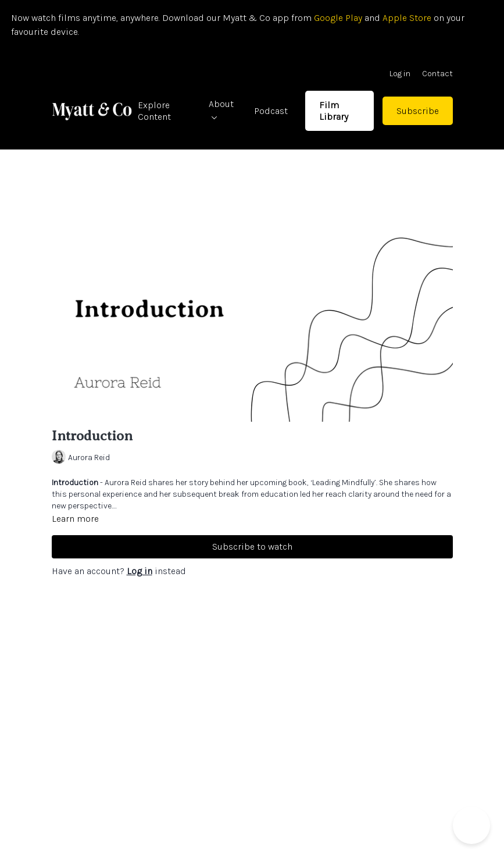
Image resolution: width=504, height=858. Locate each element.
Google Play (337, 18)
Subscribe (418, 111)
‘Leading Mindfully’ (343, 483)
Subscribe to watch (252, 547)
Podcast (271, 111)
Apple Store (407, 18)
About (221, 109)
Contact (437, 74)
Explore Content (154, 111)
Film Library (334, 111)
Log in (400, 74)
